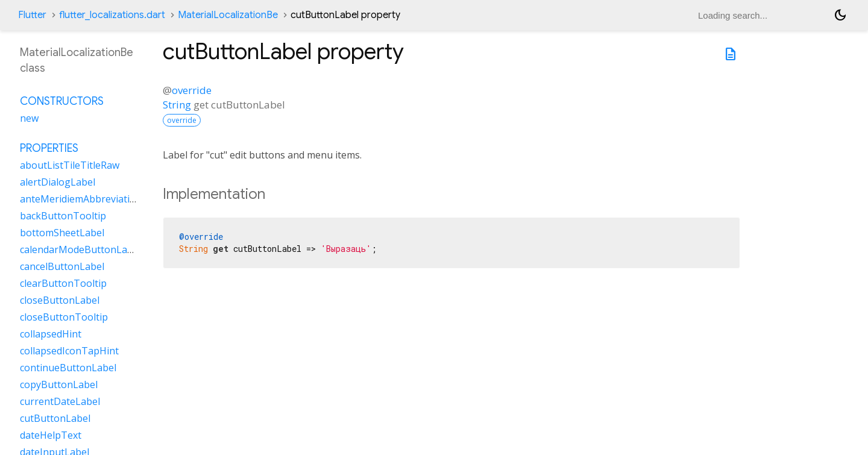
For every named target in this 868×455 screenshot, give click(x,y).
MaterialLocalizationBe (228, 15)
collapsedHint (51, 334)
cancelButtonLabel (62, 266)
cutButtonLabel (55, 418)
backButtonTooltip (63, 216)
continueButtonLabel (68, 368)
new (29, 118)
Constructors (62, 101)
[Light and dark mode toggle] (840, 15)
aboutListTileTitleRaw (70, 165)
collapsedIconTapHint (69, 351)
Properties (49, 148)
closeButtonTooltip (64, 317)
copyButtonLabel (59, 384)
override (192, 90)
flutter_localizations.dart (112, 15)
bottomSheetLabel (62, 233)
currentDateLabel (60, 401)
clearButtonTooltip (63, 283)
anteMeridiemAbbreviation (81, 199)
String (177, 105)
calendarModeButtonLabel (80, 249)
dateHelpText (51, 435)
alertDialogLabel (58, 182)
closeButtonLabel (60, 300)
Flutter (32, 15)
